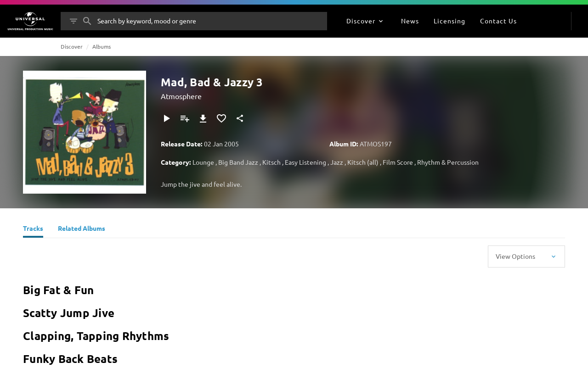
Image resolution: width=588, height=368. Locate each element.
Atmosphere (181, 96)
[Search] (87, 21)
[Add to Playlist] (185, 118)
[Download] (203, 118)
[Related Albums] (82, 229)
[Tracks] (33, 229)
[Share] (240, 118)
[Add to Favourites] (221, 118)
